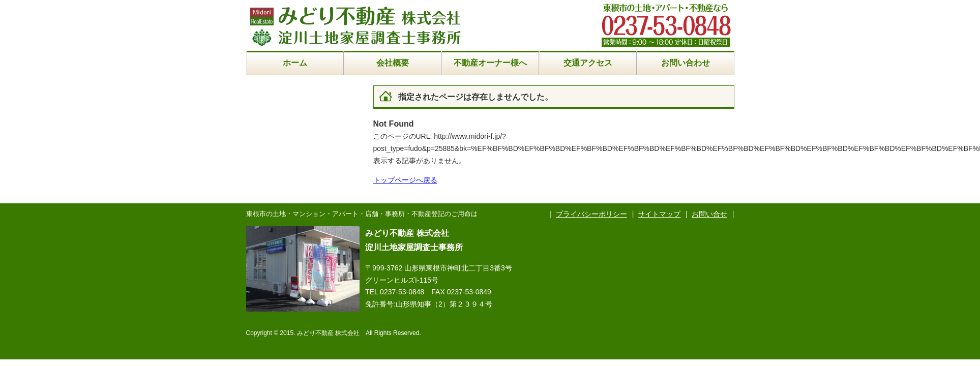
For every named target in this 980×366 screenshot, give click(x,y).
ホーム (295, 63)
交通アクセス (588, 63)
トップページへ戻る (405, 180)
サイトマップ (659, 214)
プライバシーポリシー (591, 214)
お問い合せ (709, 214)
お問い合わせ (686, 63)
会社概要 (393, 63)
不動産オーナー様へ (490, 63)
